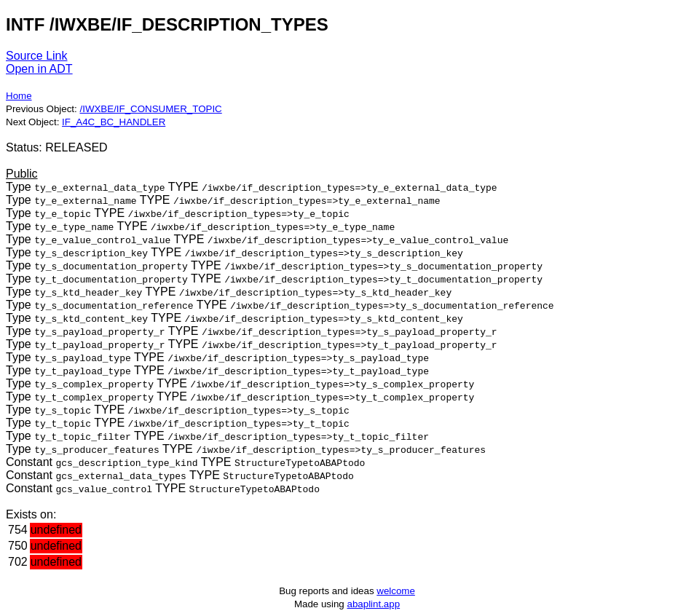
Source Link (37, 56)
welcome (396, 591)
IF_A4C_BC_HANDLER (114, 122)
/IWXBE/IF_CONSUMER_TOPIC (150, 109)
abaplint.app (373, 604)
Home (19, 96)
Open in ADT (39, 69)
